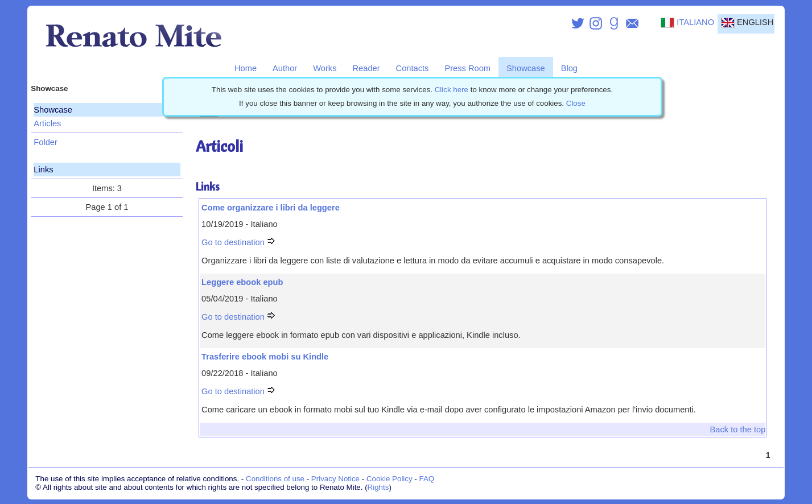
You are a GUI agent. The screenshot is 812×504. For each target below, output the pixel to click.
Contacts (413, 68)
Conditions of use (275, 479)
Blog (569, 68)
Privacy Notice (335, 479)
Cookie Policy (389, 479)
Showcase (526, 68)
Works (325, 68)
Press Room (467, 68)
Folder (46, 142)
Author (285, 68)
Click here (452, 90)
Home (246, 68)
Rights (378, 487)
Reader (366, 68)
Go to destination (238, 242)
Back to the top (738, 429)
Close (576, 103)
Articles (47, 123)
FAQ (427, 479)
